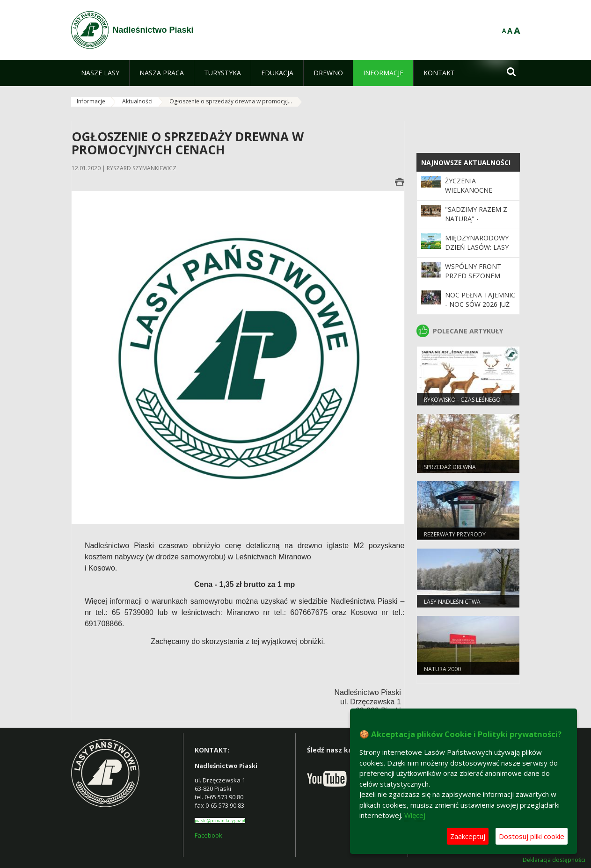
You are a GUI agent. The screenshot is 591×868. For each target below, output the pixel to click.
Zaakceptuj (468, 836)
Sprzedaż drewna (450, 467)
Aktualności (137, 101)
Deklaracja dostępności (554, 860)
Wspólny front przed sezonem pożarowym (473, 276)
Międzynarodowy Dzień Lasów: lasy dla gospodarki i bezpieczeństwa (477, 252)
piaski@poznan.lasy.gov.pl (220, 821)
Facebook (208, 835)
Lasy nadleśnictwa (452, 602)
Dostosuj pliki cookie (532, 836)
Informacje (91, 101)
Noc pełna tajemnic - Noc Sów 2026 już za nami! (480, 304)
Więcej (415, 815)
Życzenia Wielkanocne (469, 185)
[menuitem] (100, 73)
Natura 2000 (442, 669)
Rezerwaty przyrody (455, 534)
